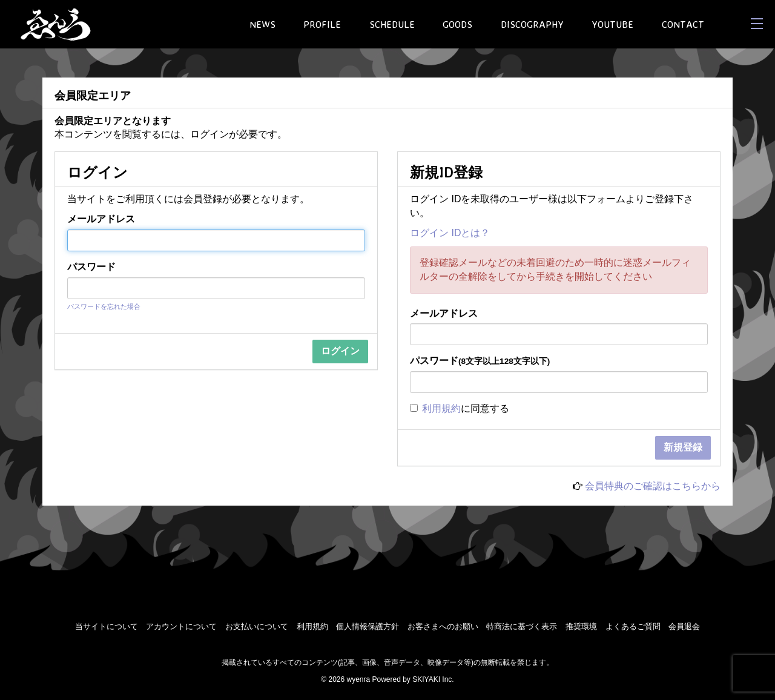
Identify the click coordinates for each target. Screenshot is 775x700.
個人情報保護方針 (368, 626)
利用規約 (441, 408)
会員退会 (684, 626)
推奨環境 (581, 626)
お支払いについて (257, 626)
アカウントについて (181, 626)
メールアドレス (101, 219)
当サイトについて (107, 626)
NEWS (262, 24)
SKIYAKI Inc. (433, 679)
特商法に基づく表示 (522, 626)
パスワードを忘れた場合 (104, 306)
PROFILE (322, 24)
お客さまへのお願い (443, 626)
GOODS (457, 24)
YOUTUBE (612, 24)
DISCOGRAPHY (532, 24)
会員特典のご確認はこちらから (653, 486)
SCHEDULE (392, 24)
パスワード (91, 267)
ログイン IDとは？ (450, 233)
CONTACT (683, 24)
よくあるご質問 (633, 626)
